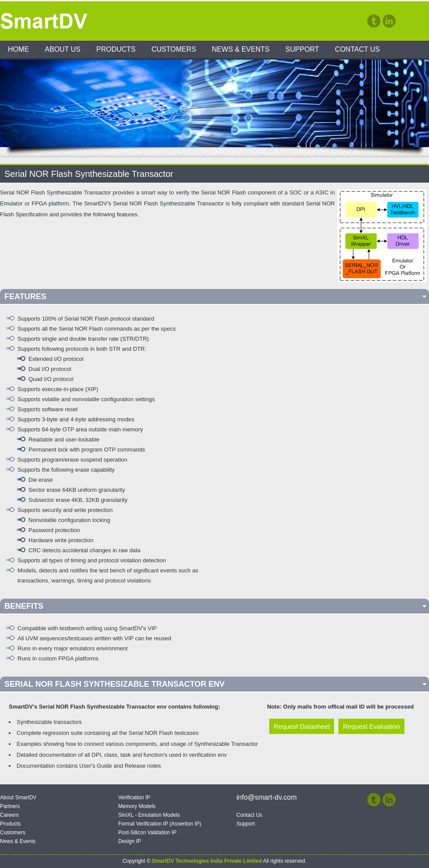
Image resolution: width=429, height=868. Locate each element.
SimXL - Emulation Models (149, 815)
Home (18, 49)
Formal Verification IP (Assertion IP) (160, 824)
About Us (63, 49)
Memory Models (137, 806)
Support (302, 49)
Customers (174, 49)
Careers (9, 815)
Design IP (130, 841)
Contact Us (357, 49)
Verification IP (134, 797)
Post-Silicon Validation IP (147, 833)
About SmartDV (18, 797)
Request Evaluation (371, 726)
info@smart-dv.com (267, 797)
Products (116, 49)
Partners (10, 806)
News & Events (241, 49)
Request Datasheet (302, 726)
